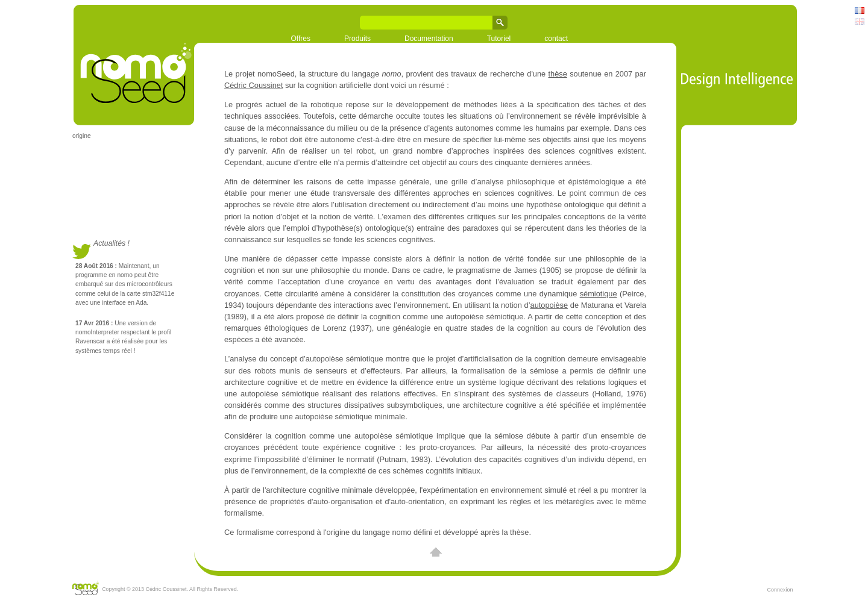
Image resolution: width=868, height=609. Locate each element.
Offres (301, 39)
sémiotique (599, 294)
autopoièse (549, 305)
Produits (357, 39)
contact (556, 39)
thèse (558, 74)
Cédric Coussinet (253, 85)
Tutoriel (499, 39)
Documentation (429, 39)
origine (82, 136)
